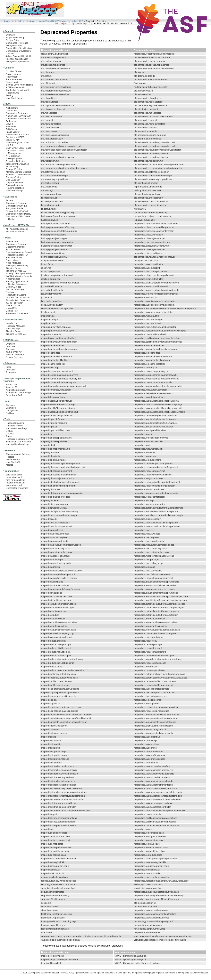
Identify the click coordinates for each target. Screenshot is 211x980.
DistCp (9, 431)
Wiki (57, 23)
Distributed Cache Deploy (19, 214)
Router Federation (15, 188)
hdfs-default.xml (14, 477)
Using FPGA (12, 311)
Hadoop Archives (14, 426)
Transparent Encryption (17, 164)
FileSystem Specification (18, 62)
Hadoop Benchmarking (17, 444)
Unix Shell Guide (14, 98)
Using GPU (11, 308)
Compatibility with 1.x (16, 206)
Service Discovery (15, 354)
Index (9, 367)
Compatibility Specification (19, 48)
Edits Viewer (12, 129)
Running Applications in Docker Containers (18, 283)
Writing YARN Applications (19, 273)
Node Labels (12, 260)
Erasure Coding (14, 177)
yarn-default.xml (14, 485)
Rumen (10, 436)
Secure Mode (12, 82)
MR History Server (15, 232)
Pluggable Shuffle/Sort (17, 211)
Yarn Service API (14, 352)
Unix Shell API (13, 462)
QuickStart (11, 346)
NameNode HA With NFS (18, 119)
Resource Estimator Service (20, 439)
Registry (10, 292)
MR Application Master (17, 229)
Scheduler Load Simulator (19, 442)
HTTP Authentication (16, 87)
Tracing (10, 95)
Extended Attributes (16, 161)
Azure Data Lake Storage (18, 393)
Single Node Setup (15, 38)
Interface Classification (17, 59)
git (66, 23)
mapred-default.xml (15, 483)
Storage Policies (14, 169)
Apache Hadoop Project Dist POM (46, 21)
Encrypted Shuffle (15, 208)
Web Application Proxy (17, 265)
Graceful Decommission (18, 297)
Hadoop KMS (12, 93)
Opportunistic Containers (18, 300)
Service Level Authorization (19, 85)
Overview (11, 35)
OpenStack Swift (14, 395)
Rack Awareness (14, 79)
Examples (11, 372)
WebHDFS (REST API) (17, 143)
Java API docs (13, 459)
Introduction (12, 323)
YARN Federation (15, 303)
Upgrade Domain (14, 183)
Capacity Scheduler (16, 247)
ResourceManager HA (17, 255)
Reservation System (16, 295)
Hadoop (21, 21)
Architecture (12, 108)
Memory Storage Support (18, 172)
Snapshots (11, 127)
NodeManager (13, 279)
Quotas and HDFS (15, 137)
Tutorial (10, 200)
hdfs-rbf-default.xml (15, 480)
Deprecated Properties (17, 488)
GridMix (10, 434)
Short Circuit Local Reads (19, 148)
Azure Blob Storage (16, 390)
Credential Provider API (18, 90)
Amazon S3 (12, 387)
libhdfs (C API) (13, 140)
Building (10, 413)
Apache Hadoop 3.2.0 (73, 21)
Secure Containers (15, 289)
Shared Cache (13, 305)
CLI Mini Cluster (14, 71)
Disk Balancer (13, 180)
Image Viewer (13, 132)
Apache (8, 21)
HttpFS (9, 145)
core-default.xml (14, 475)
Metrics (10, 465)
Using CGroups (14, 287)
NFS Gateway (13, 156)
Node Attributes (14, 263)
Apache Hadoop (79, 23)
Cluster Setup (13, 40)
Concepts (11, 349)
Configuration (12, 410)
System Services (14, 357)
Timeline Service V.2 (16, 271)
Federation (11, 121)
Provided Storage (15, 191)
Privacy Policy (68, 973)
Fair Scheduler (13, 249)
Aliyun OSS (12, 385)
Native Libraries (14, 74)
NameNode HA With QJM (19, 116)
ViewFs (10, 124)
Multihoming (12, 167)
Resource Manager (15, 326)
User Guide (12, 111)
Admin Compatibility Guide (19, 56)
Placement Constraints (17, 313)
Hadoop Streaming (15, 423)
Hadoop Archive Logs (16, 428)
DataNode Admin (14, 185)
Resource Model (14, 257)
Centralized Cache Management (15, 152)
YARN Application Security (19, 276)
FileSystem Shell (14, 46)
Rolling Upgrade (14, 159)
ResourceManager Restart (19, 252)
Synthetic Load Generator (19, 175)
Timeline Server (14, 268)
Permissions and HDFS (18, 135)
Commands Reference (17, 43)
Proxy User (11, 77)
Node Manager (13, 329)
